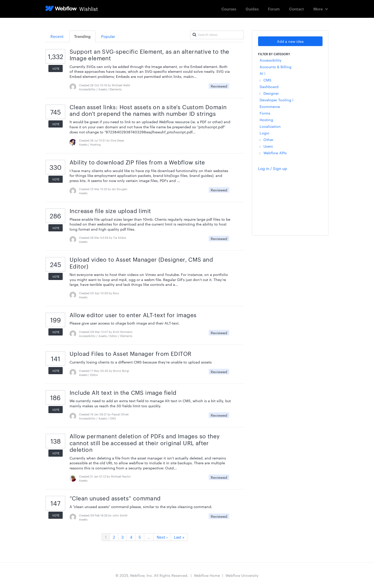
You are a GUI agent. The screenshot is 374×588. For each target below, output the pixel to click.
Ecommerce (270, 106)
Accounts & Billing (276, 67)
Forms (265, 113)
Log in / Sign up (273, 168)
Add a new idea (290, 41)
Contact (297, 9)
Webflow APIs (273, 153)
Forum (274, 9)
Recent (57, 36)
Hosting (266, 120)
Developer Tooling (277, 100)
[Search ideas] (217, 35)
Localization (270, 126)
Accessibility (271, 60)
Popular (108, 36)
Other (266, 139)
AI (263, 73)
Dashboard (269, 87)
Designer (269, 93)
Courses (229, 9)
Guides (252, 9)
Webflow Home (207, 575)
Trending (82, 36)
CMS (265, 80)
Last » (179, 537)
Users (266, 146)
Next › (162, 537)
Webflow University (242, 575)
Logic (264, 133)
